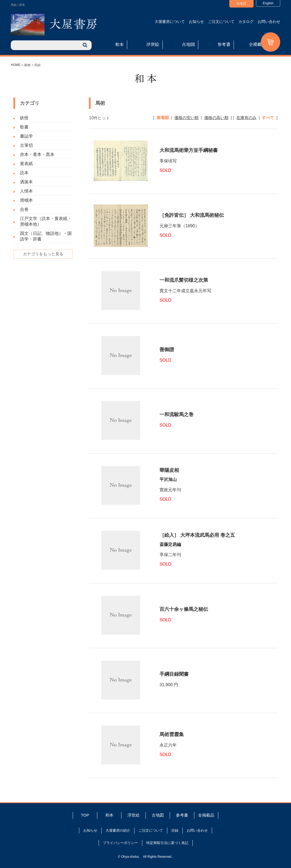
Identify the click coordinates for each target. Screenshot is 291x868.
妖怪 (24, 118)
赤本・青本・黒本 (37, 154)
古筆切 (26, 145)
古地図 (188, 44)
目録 (175, 830)
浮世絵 (153, 44)
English (268, 3)
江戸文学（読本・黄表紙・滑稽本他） (46, 221)
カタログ (246, 22)
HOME (16, 65)
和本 (119, 44)
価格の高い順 (216, 118)
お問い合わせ (269, 22)
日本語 (241, 4)
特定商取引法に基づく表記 (167, 843)
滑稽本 (26, 200)
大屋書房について (170, 22)
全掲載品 (257, 44)
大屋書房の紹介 (118, 830)
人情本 (26, 191)
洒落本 (26, 182)
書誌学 (26, 136)
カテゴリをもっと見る (43, 254)
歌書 (24, 127)
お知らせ (196, 22)
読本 (24, 173)
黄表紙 (26, 164)
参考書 (224, 44)
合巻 (24, 209)
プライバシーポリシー (120, 843)
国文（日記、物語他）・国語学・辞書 (46, 236)
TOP (85, 815)
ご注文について (221, 22)
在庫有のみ (246, 118)
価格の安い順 (186, 118)
